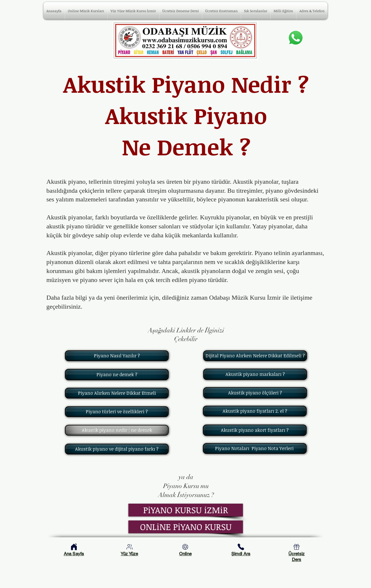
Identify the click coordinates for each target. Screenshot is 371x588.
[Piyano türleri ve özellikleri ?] (117, 412)
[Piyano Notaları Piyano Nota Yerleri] (255, 448)
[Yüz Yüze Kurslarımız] (130, 547)
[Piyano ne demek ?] (117, 375)
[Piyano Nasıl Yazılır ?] (117, 356)
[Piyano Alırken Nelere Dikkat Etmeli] (117, 393)
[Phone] (241, 547)
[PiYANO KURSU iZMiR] (186, 510)
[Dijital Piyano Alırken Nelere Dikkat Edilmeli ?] (255, 356)
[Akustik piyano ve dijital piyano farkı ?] (117, 449)
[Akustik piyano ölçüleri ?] (255, 393)
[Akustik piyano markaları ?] (255, 374)
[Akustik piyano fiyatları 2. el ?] (255, 411)
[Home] (74, 547)
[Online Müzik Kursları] (185, 547)
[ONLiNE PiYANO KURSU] (186, 527)
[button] (256, 11)
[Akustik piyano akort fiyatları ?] (255, 430)
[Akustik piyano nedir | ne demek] (117, 430)
